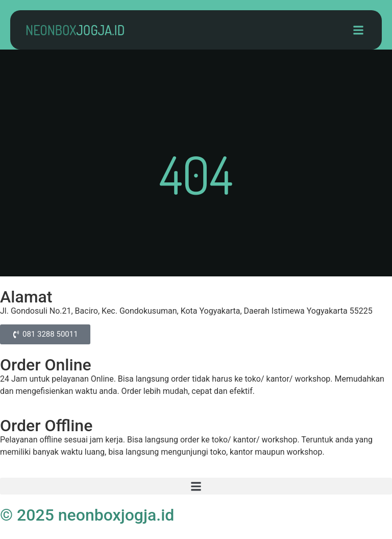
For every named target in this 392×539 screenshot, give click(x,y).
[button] (358, 30)
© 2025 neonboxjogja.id (87, 515)
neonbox (75, 30)
